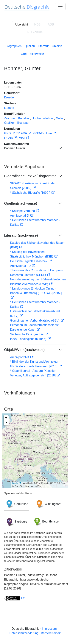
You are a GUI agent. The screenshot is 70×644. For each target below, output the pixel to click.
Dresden (10, 97)
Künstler (24, 118)
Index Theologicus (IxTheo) (29, 339)
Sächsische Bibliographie (27, 334)
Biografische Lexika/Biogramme (30, 176)
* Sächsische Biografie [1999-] (31, 193)
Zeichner (10, 118)
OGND (9, 138)
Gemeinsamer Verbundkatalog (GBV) (35, 321)
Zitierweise (37, 54)
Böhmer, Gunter (15, 148)
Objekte (57, 46)
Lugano (9, 108)
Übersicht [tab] (22, 24)
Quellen (30, 46)
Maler (60, 118)
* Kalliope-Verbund (23, 211)
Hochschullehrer (43, 118)
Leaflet (15, 483)
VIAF (22, 138)
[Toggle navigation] (60, 7)
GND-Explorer (43, 133)
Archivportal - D (21, 266)
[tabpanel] (35, 322)
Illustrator (23, 123)
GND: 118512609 (16, 133)
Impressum (49, 629)
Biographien (14, 46)
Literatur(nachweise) (21, 235)
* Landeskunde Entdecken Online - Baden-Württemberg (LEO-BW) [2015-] (36, 291)
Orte (24, 54)
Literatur (43, 46)
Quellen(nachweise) (21, 203)
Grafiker (9, 123)
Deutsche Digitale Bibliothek (29, 261)
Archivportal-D (20, 216)
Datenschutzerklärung (24, 633)
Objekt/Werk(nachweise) (24, 350)
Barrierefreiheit (51, 633)
